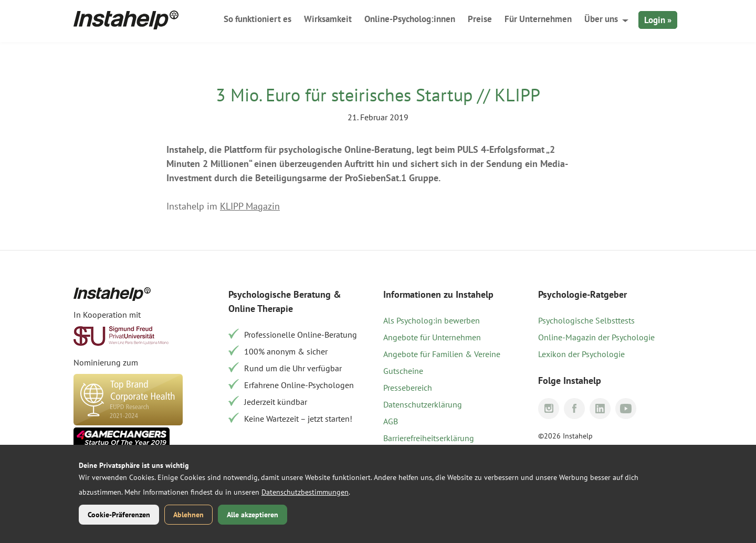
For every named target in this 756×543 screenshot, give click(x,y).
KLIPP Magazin (250, 206)
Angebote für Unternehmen (432, 337)
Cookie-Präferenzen (119, 515)
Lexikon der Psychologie (581, 354)
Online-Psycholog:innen (410, 19)
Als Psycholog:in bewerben (432, 320)
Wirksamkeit (328, 19)
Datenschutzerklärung (423, 404)
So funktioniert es (258, 19)
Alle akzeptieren (253, 515)
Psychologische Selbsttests (586, 320)
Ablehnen (188, 515)
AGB (391, 421)
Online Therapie (261, 309)
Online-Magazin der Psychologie (596, 337)
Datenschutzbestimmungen (305, 492)
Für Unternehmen (538, 19)
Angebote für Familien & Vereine (442, 354)
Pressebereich (408, 388)
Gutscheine (403, 371)
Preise (480, 19)
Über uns (601, 19)
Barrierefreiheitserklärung (429, 438)
